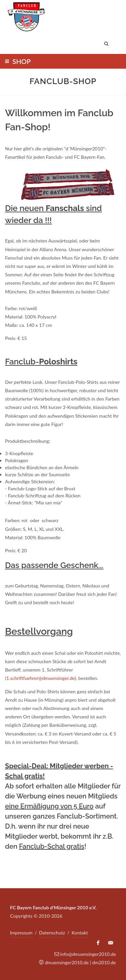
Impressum (21, 933)
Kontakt (80, 933)
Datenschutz (52, 933)
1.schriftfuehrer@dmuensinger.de (41, 678)
